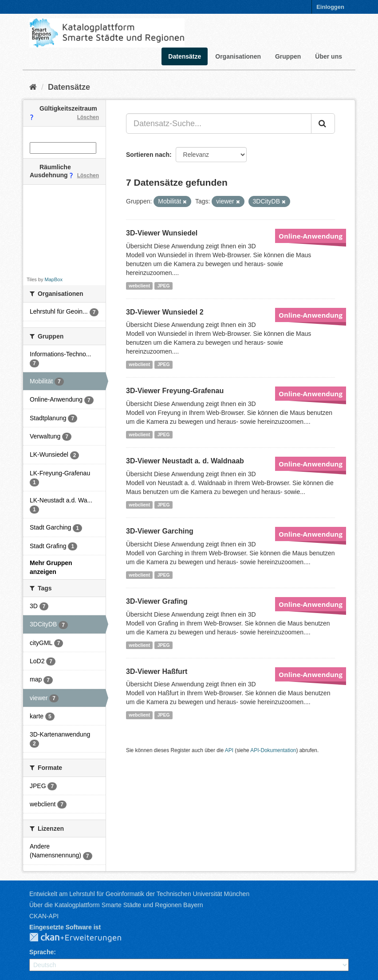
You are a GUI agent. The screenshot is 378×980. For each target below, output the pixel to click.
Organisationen (238, 56)
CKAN (83, 938)
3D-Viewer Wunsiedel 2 (165, 312)
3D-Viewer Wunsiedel (162, 233)
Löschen (88, 117)
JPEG (164, 286)
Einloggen (330, 7)
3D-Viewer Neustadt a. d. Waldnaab (185, 461)
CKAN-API (44, 916)
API (229, 750)
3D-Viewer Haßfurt (157, 671)
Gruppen (288, 56)
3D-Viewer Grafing (157, 601)
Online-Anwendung (311, 236)
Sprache (41, 952)
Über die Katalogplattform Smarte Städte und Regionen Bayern (116, 905)
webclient (139, 286)
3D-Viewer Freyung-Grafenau (175, 391)
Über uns (329, 56)
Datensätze (185, 56)
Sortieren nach (148, 155)
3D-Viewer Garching (160, 531)
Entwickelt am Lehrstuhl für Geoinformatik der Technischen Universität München (139, 894)
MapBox (54, 279)
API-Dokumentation (273, 750)
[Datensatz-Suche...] (219, 123)
